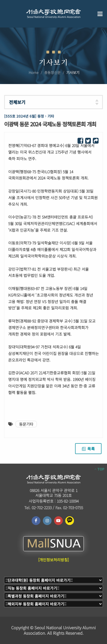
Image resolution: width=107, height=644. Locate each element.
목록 (88, 449)
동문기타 (26, 424)
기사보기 (73, 72)
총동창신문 (52, 72)
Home (34, 72)
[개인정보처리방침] (53, 560)
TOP (99, 469)
